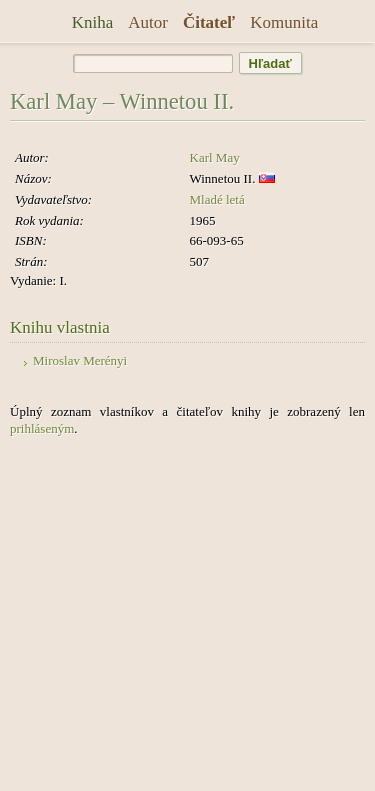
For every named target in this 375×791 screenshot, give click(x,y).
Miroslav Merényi (80, 360)
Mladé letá (217, 199)
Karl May (215, 157)
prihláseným (42, 428)
